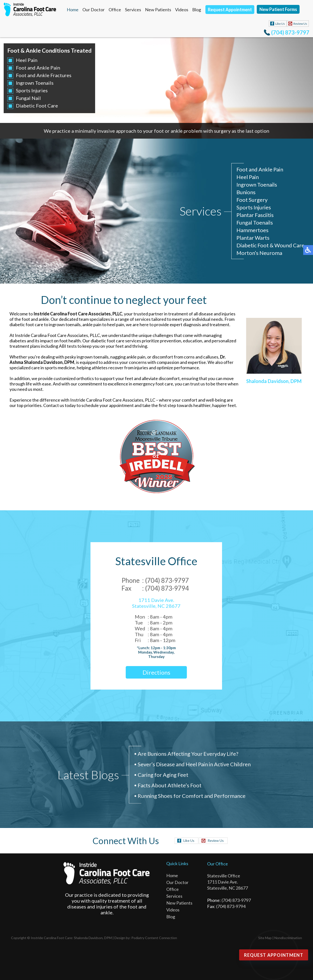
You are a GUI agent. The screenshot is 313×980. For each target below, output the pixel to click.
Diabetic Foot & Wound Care (270, 245)
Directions (151, 672)
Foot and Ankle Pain (38, 68)
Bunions (246, 192)
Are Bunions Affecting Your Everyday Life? (188, 755)
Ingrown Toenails (34, 83)
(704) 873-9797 (290, 32)
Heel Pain (26, 60)
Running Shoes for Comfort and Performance (192, 797)
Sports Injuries (32, 90)
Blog (197, 10)
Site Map (265, 938)
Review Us (300, 24)
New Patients (158, 10)
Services (133, 10)
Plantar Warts (253, 238)
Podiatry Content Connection (154, 938)
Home (73, 10)
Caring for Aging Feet (163, 776)
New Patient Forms (278, 9)
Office (115, 10)
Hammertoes (252, 230)
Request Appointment (230, 10)
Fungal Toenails (255, 223)
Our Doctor (94, 10)
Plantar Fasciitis (255, 215)
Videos (182, 10)
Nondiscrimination (288, 938)
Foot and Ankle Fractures (43, 75)
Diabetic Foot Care (37, 106)
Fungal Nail (28, 98)
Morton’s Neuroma (259, 253)
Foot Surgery (252, 200)
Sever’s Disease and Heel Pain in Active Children (194, 766)
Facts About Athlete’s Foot (170, 787)
